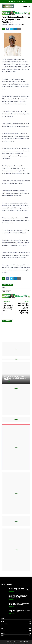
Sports (3, 636)
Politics (22, 25)
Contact (24, 643)
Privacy (19, 643)
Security (3, 633)
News (4, 291)
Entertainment (4, 624)
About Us (13, 643)
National (3, 626)
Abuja (3, 621)
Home (7, 643)
